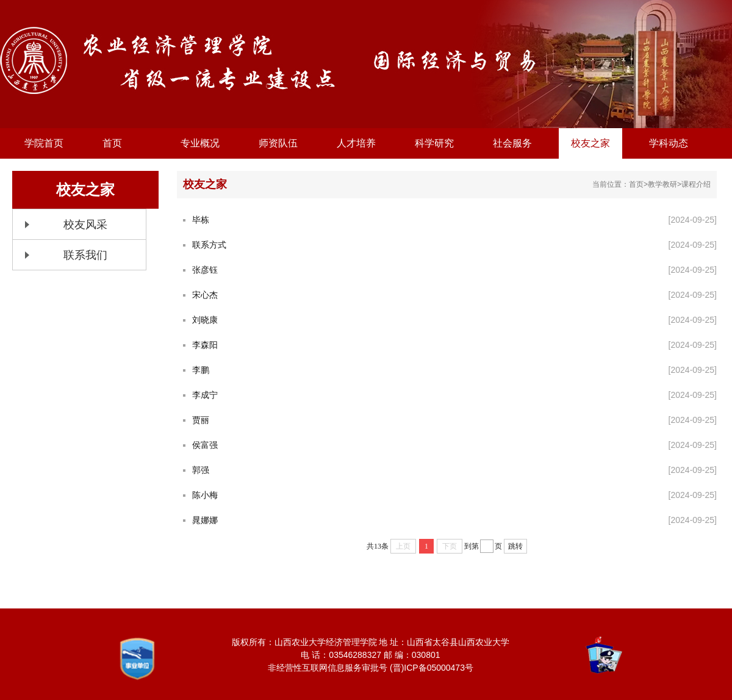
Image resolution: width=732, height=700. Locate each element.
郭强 (201, 470)
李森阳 (205, 345)
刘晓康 (205, 320)
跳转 (515, 546)
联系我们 (85, 255)
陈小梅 (205, 495)
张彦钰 (205, 270)
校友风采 (85, 225)
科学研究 (434, 143)
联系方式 (209, 245)
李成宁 (205, 395)
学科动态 (669, 143)
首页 (112, 143)
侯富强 (205, 445)
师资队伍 (278, 143)
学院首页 (44, 143)
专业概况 (200, 143)
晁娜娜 (205, 520)
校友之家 (590, 143)
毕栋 (201, 220)
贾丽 (201, 420)
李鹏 (201, 370)
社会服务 (512, 143)
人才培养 (356, 143)
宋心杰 (205, 295)
